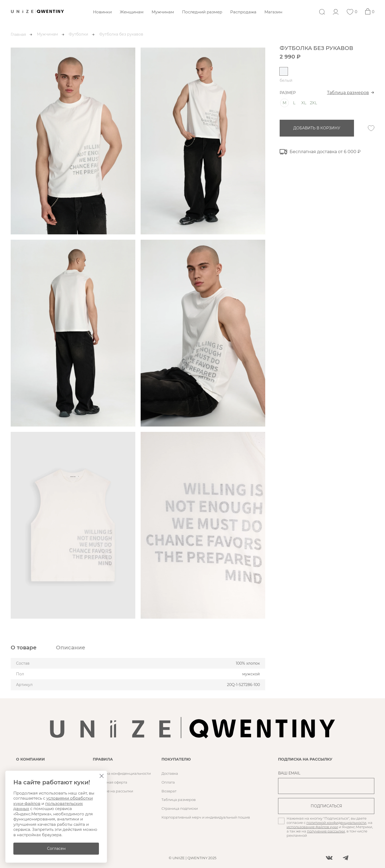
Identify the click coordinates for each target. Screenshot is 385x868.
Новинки (102, 12)
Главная (18, 34)
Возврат (169, 791)
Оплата (168, 782)
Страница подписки (180, 808)
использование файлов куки (312, 827)
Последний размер (202, 12)
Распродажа (243, 12)
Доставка (170, 773)
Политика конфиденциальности (122, 773)
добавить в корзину (317, 128)
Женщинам (132, 12)
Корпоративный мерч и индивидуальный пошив (206, 817)
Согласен (56, 848)
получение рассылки (326, 831)
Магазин (273, 12)
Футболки (78, 34)
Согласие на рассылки (113, 791)
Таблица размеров (348, 93)
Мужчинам (163, 12)
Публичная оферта (110, 782)
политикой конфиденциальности (336, 823)
